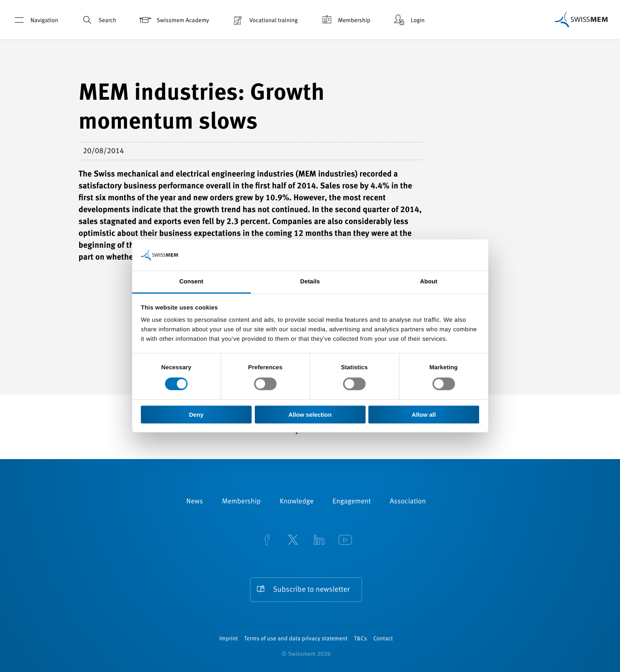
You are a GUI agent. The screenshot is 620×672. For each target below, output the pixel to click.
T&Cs (360, 639)
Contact (383, 639)
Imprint (228, 639)
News (195, 502)
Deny (196, 415)
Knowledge (297, 502)
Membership (345, 20)
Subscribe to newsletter (311, 590)
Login (408, 20)
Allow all (424, 415)
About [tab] (429, 282)
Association (408, 502)
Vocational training (264, 20)
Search (98, 20)
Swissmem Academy (173, 20)
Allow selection (310, 415)
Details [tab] (310, 282)
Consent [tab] (191, 282)
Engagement (352, 502)
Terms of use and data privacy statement (296, 639)
